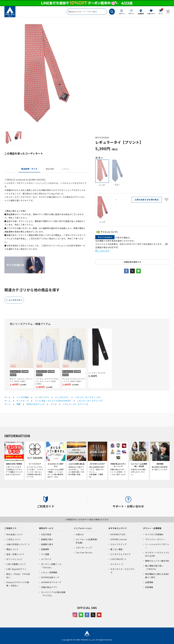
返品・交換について (15, 554)
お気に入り (151, 14)
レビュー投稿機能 (49, 572)
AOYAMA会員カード (50, 577)
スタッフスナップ (119, 544)
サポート (131, 14)
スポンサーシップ (84, 548)
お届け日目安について (17, 544)
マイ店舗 (45, 554)
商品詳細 (50, 169)
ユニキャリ (115, 564)
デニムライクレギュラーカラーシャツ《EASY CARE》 (74, 380)
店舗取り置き (47, 544)
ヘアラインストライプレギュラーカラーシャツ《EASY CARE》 (47, 381)
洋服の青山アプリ (49, 587)
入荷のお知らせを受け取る (147, 200)
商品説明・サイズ (29, 169)
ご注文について (13, 539)
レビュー (66, 169)
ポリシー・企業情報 (152, 528)
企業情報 (149, 582)
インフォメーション (83, 528)
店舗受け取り (47, 539)
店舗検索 (141, 14)
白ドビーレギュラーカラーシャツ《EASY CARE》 (21, 380)
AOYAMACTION (118, 534)
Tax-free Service (84, 553)
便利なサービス (46, 528)
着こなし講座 (117, 549)
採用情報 (149, 587)
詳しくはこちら (102, 251)
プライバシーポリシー (155, 539)
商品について (12, 549)
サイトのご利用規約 (154, 534)
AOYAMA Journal (119, 539)
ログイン (122, 14)
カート (161, 12)
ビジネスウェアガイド (121, 554)
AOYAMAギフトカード (51, 582)
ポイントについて (14, 559)
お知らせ (80, 534)
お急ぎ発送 (46, 534)
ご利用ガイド (11, 528)
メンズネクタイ (15, 300)
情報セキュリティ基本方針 (157, 561)
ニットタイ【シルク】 (97, 373)
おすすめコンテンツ (118, 528)
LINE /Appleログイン (16, 569)
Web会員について (15, 534)
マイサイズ (46, 559)
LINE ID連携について (16, 564)
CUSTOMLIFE (117, 559)
